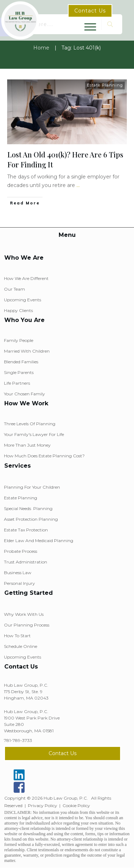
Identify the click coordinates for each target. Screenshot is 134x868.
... (78, 185)
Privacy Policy (43, 805)
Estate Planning (105, 85)
